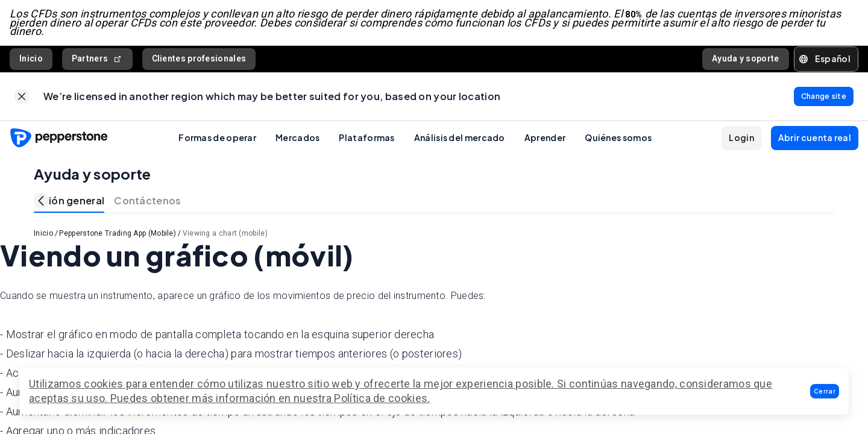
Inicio (31, 58)
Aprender (545, 137)
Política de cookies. (382, 398)
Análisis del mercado (460, 137)
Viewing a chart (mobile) (225, 233)
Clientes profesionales (199, 58)
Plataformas (366, 137)
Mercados (297, 137)
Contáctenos (147, 200)
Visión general (69, 200)
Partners (97, 59)
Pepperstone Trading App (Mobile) (118, 233)
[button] (825, 391)
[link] (22, 96)
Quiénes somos (618, 137)
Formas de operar (217, 137)
